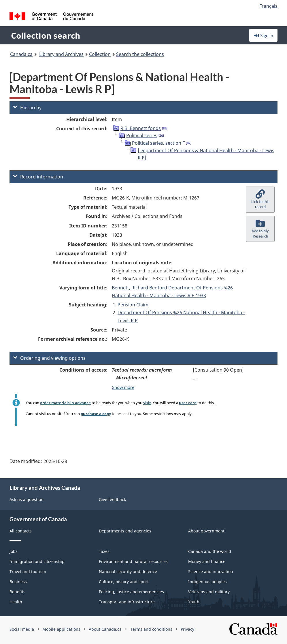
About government (206, 531)
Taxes (104, 551)
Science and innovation (211, 571)
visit (147, 403)
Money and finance (207, 561)
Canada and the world (210, 551)
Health (16, 602)
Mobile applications (61, 629)
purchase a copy (96, 414)
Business (18, 582)
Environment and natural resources (133, 561)
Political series (142, 135)
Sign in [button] (263, 35)
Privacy (187, 629)
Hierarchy (27, 108)
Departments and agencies (125, 531)
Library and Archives (61, 54)
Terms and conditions (151, 629)
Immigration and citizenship (37, 561)
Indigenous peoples (207, 582)
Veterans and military (209, 592)
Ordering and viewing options (49, 358)
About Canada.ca (105, 629)
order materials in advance (65, 403)
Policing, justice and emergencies (131, 592)
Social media (22, 629)
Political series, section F (158, 143)
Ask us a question (27, 499)
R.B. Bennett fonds (141, 128)
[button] (260, 199)
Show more (123, 387)
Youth (194, 602)
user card (188, 403)
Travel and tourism (28, 571)
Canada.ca (21, 54)
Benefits (17, 592)
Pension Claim (133, 305)
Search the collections (140, 54)
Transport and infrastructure (127, 602)
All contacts (21, 531)
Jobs (14, 551)
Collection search (46, 35)
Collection (100, 54)
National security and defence (128, 571)
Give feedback (112, 499)
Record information (38, 177)
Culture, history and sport (124, 582)
